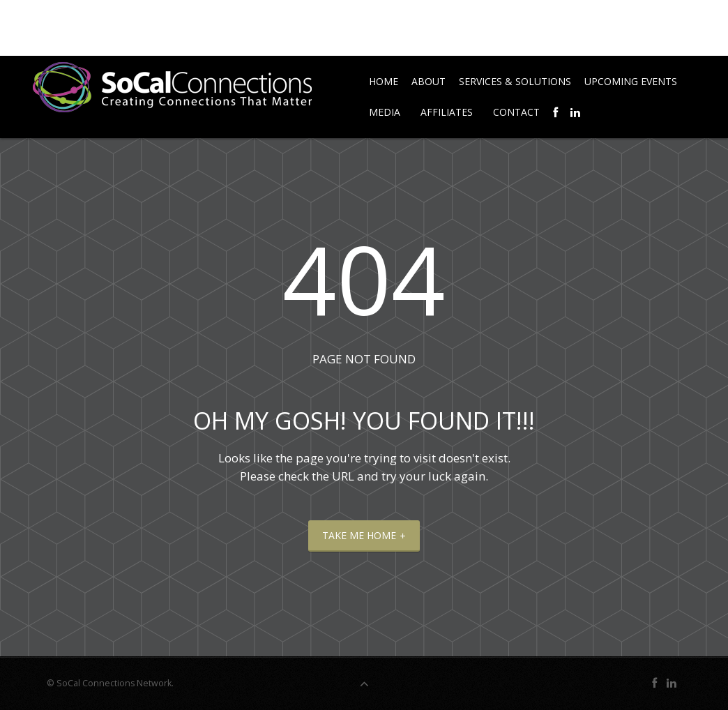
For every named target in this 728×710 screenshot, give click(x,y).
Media (385, 112)
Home (384, 81)
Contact (516, 112)
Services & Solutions (515, 81)
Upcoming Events (631, 81)
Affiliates (447, 112)
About (429, 81)
